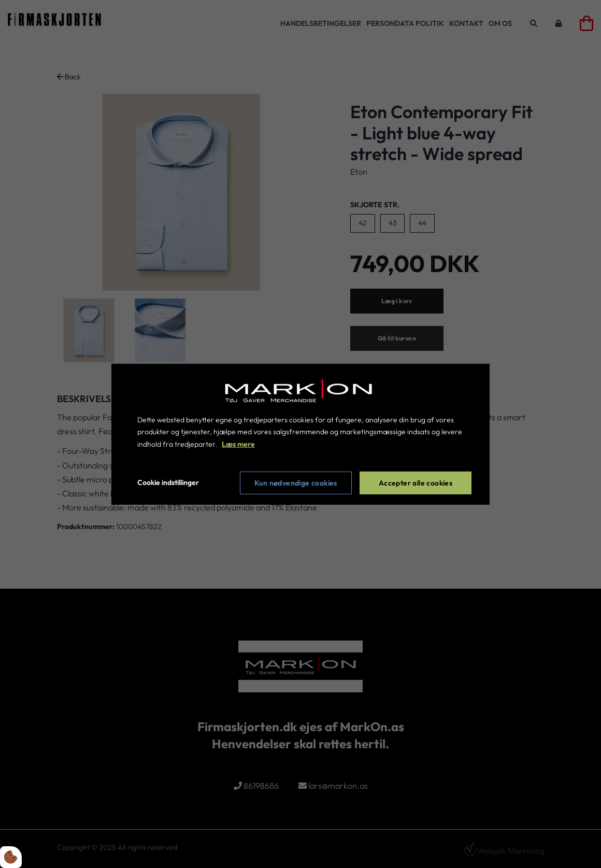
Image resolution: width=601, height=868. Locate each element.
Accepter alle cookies (416, 483)
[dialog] (300, 434)
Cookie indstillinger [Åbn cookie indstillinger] (168, 482)
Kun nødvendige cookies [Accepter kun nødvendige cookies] (296, 483)
